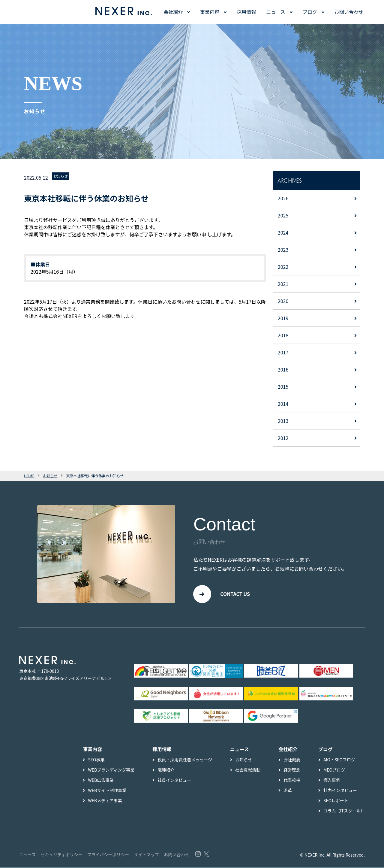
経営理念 (292, 770)
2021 (283, 284)
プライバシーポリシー (108, 855)
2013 (283, 421)
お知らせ (61, 176)
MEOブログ (334, 770)
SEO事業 (96, 760)
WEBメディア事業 (105, 801)
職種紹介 (166, 770)
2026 (283, 198)
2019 (283, 318)
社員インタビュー (174, 781)
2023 (283, 250)
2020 (283, 301)
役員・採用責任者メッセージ (185, 760)
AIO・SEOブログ (339, 760)
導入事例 (332, 781)
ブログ (310, 12)
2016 (283, 369)
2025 (283, 215)
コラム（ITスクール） (344, 811)
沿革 (288, 791)
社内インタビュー (340, 791)
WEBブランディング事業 (111, 770)
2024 (283, 232)
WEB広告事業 (101, 781)
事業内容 (210, 12)
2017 (283, 352)
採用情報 (246, 12)
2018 (283, 335)
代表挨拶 (292, 781)
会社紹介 (173, 12)
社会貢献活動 (248, 770)
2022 (283, 267)
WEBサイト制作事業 (107, 791)
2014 (283, 404)
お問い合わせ (349, 12)
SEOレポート (336, 801)
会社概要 (292, 760)
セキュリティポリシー (61, 855)
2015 (283, 387)
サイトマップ (146, 855)
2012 (283, 438)
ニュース (276, 12)
